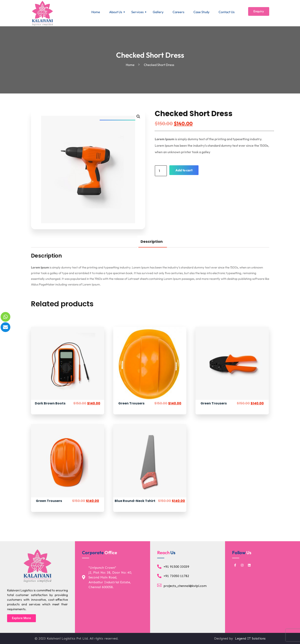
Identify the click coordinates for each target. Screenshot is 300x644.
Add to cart (184, 170)
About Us (116, 12)
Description (152, 241)
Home (96, 12)
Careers (178, 12)
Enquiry (259, 11)
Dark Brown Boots (50, 403)
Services (137, 12)
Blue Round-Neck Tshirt (135, 501)
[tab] (152, 242)
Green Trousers (131, 403)
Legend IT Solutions (250, 638)
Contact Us (227, 12)
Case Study (201, 12)
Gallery (158, 12)
